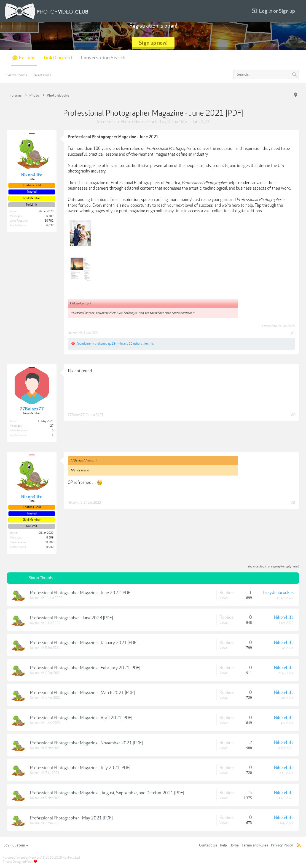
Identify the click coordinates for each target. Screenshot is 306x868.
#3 (293, 503)
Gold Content (58, 58)
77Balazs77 (76, 415)
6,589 (50, 216)
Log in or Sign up (273, 11)
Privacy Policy (282, 845)
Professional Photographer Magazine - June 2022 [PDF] (81, 593)
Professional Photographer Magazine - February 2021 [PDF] (85, 668)
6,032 (50, 225)
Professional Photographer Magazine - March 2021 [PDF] (82, 693)
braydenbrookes (278, 593)
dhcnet (102, 344)
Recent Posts (42, 75)
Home (234, 845)
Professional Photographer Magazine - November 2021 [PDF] (86, 743)
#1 (293, 333)
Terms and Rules (255, 845)
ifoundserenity (86, 344)
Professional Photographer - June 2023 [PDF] (72, 618)
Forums (27, 58)
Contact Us (208, 845)
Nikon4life (177, 122)
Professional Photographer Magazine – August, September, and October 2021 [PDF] (107, 793)
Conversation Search (103, 58)
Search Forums (17, 75)
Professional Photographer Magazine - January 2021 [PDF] (84, 643)
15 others (135, 344)
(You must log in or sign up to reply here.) (273, 566)
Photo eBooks (133, 122)
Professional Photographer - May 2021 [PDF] (71, 818)
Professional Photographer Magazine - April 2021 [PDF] (81, 718)
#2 (293, 415)
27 (52, 426)
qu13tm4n (115, 344)
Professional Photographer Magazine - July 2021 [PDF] (80, 768)
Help (223, 845)
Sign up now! (153, 43)
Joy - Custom (16, 845)
